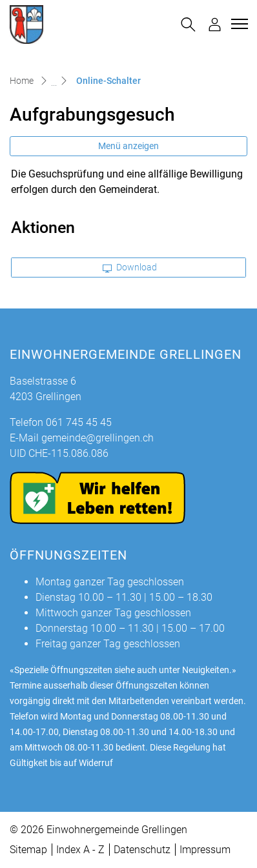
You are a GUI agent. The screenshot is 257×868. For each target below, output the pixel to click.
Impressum (205, 850)
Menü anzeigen (128, 146)
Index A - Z (80, 850)
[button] (188, 25)
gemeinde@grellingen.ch (98, 438)
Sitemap (28, 850)
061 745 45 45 (79, 422)
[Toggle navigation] (238, 24)
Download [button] (130, 267)
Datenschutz (142, 850)
